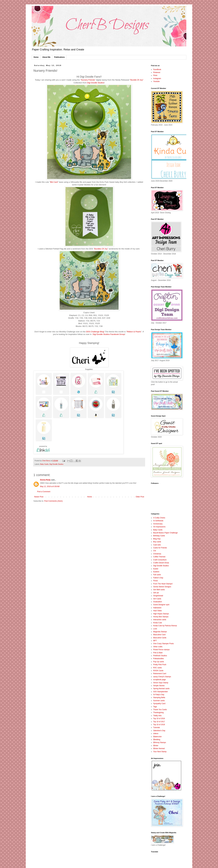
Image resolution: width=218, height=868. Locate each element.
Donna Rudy (45, 480)
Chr (155, 551)
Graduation (158, 602)
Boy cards (157, 542)
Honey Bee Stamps (161, 617)
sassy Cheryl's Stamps (162, 677)
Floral (155, 581)
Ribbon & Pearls (134, 332)
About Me (46, 57)
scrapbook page (159, 680)
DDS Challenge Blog (95, 332)
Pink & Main (158, 653)
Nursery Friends (88, 80)
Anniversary (158, 524)
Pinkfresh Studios (160, 656)
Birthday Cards (159, 536)
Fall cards (157, 575)
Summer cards (159, 701)
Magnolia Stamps (160, 632)
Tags (155, 707)
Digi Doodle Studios (96, 83)
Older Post (140, 497)
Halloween (157, 608)
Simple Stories (159, 686)
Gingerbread (158, 596)
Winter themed (159, 749)
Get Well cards (159, 590)
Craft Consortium (160, 560)
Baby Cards (44, 464)
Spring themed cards (161, 689)
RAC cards (157, 668)
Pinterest (157, 72)
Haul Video (158, 611)
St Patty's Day (159, 695)
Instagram (157, 78)
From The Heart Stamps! (163, 584)
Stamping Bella (159, 698)
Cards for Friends (160, 548)
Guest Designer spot (161, 605)
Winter (156, 746)
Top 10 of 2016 (159, 719)
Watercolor (157, 737)
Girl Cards (157, 599)
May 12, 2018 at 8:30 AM (50, 486)
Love (155, 629)
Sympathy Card (159, 704)
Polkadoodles (158, 659)
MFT (155, 641)
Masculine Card (159, 635)
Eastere (156, 572)
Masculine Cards (160, 638)
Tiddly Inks (157, 716)
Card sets (157, 545)
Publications (59, 57)
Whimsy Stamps (160, 742)
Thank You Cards (160, 710)
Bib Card (54, 182)
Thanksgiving (158, 713)
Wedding (157, 740)
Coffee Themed (159, 557)
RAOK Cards (158, 671)
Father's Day (158, 578)
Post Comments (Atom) (53, 501)
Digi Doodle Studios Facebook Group (109, 334)
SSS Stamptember (160, 692)
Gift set (156, 593)
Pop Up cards (159, 662)
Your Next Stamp (160, 752)
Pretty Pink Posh (160, 665)
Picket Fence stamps (161, 650)
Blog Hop (157, 539)
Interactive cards (160, 620)
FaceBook (157, 70)
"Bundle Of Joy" (137, 80)
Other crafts (158, 647)
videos (156, 734)
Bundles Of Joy (101, 249)
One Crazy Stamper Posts (163, 644)
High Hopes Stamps (161, 614)
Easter (156, 569)
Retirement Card (160, 674)
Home (36, 57)
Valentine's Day (159, 731)
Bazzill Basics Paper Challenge (165, 533)
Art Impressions (159, 527)
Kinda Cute (158, 623)
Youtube (156, 81)
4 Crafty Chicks (159, 518)
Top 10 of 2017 (159, 722)
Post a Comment (44, 492)
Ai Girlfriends (158, 521)
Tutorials (157, 727)
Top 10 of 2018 (159, 725)
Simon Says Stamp (161, 683)
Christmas (157, 554)
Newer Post (39, 497)
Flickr (155, 75)
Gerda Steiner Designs (162, 587)
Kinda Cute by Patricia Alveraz (165, 626)
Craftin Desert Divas (161, 563)
